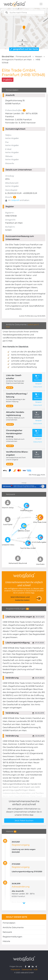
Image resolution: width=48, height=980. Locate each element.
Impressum (15, 970)
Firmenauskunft (23, 57)
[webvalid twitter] (30, 966)
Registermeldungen (12, 937)
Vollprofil (15, 200)
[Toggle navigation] (41, 4)
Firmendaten (9, 923)
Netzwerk (7, 932)
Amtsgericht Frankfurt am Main (17, 60)
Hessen (39, 57)
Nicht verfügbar (37, 415)
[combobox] (24, 12)
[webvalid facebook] (26, 966)
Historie (6, 941)
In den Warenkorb (38, 378)
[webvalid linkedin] (33, 966)
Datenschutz (27, 970)
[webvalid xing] (37, 966)
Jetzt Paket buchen (24, 821)
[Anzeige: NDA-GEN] (24, 485)
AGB (36, 970)
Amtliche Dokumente (13, 927)
